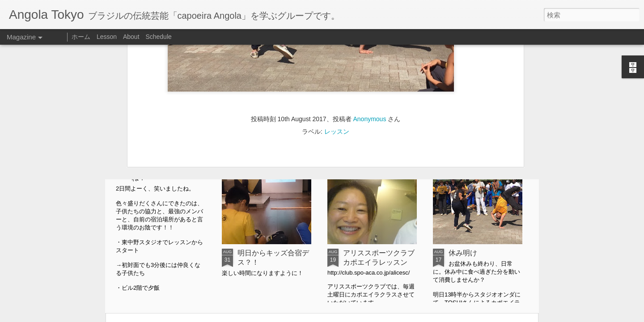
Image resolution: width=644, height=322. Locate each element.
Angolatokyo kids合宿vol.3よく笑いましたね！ (166, 168)
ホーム (81, 37)
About (131, 37)
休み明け (463, 253)
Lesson (107, 37)
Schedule (158, 37)
